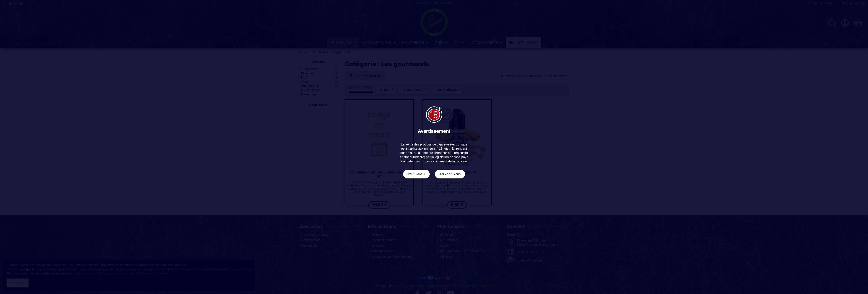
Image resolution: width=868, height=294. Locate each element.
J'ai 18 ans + (416, 174)
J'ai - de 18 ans (450, 174)
